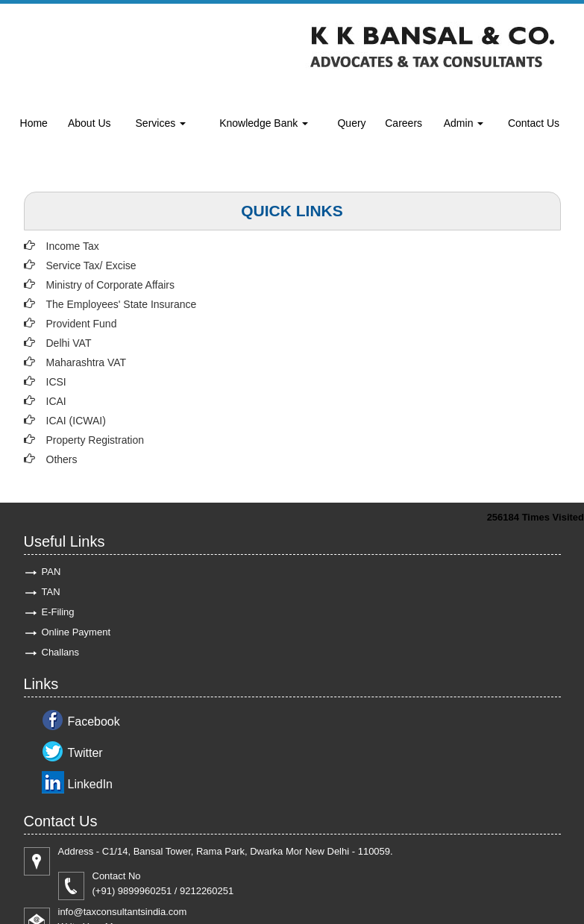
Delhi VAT (69, 343)
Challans (61, 652)
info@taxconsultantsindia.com (123, 912)
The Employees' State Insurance (122, 304)
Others (62, 459)
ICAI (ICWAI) (76, 421)
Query (351, 123)
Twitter (85, 753)
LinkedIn (91, 784)
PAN (51, 572)
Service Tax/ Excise (91, 265)
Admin (464, 123)
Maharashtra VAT (87, 362)
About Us (90, 123)
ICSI (56, 382)
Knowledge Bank (264, 123)
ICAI (56, 401)
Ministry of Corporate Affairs (110, 285)
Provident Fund (82, 324)
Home (34, 123)
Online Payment (76, 632)
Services (161, 123)
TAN (51, 592)
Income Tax (73, 246)
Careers (404, 123)
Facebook (94, 722)
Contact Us (534, 123)
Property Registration (95, 440)
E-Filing (58, 612)
